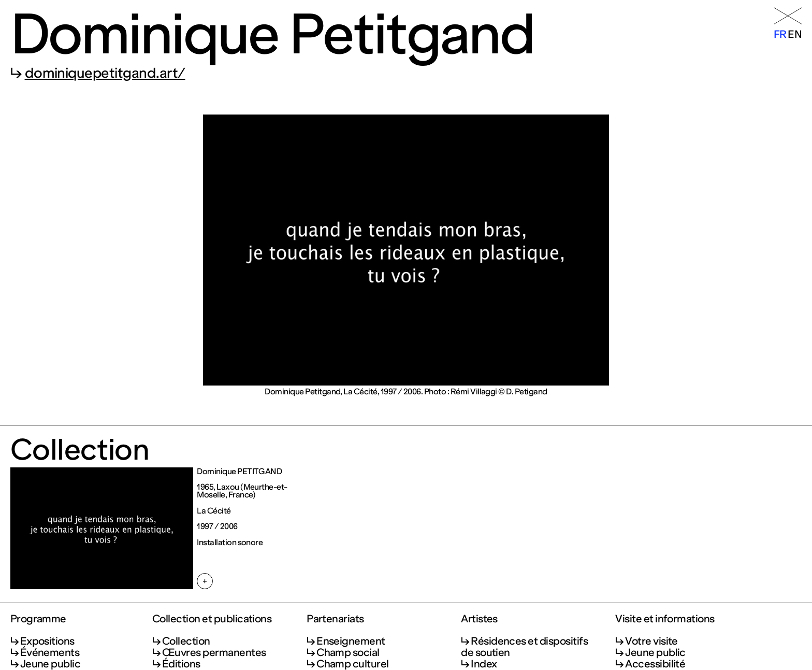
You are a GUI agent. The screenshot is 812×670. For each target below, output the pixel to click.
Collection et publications (212, 619)
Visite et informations (665, 619)
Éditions (181, 664)
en (795, 34)
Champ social (348, 652)
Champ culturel (353, 664)
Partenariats (335, 619)
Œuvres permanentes (214, 652)
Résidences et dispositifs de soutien (524, 647)
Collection (186, 641)
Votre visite (651, 641)
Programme (38, 619)
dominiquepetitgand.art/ (105, 73)
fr (780, 34)
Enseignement (351, 641)
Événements (50, 652)
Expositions (47, 641)
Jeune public (50, 664)
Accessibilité (655, 664)
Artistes (479, 619)
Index (484, 664)
